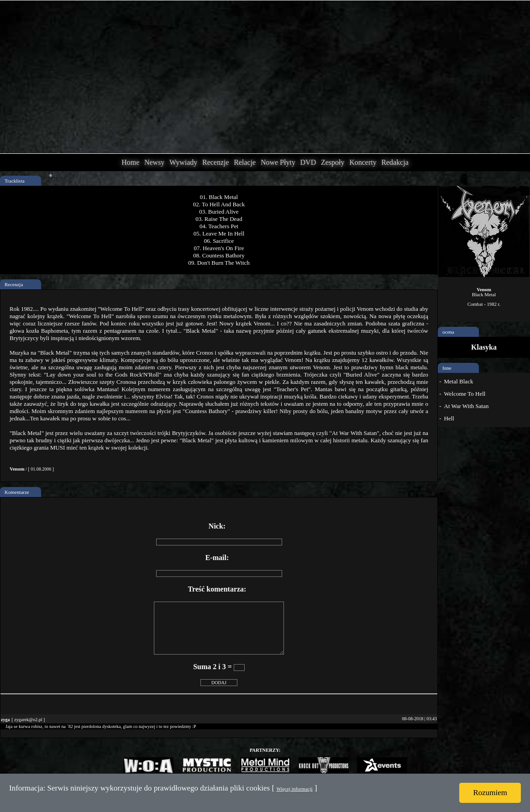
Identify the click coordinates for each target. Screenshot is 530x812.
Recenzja (14, 284)
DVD (308, 162)
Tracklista (15, 181)
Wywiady (183, 162)
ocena (448, 332)
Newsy (154, 162)
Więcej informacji (294, 789)
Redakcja (395, 162)
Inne (447, 368)
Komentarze (17, 492)
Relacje (245, 162)
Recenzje (216, 162)
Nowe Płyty (278, 162)
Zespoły (333, 162)
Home (130, 162)
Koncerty (363, 162)
